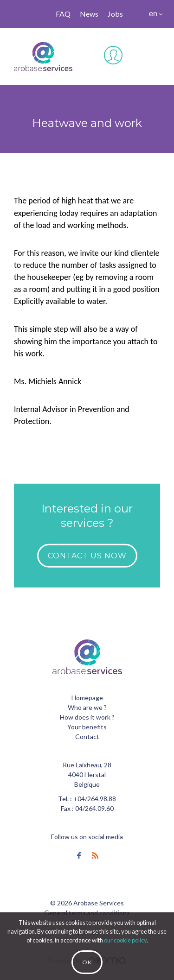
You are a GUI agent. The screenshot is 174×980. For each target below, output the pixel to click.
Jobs (115, 14)
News (89, 14)
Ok (87, 962)
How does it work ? (87, 717)
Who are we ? (87, 707)
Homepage (87, 698)
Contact (87, 737)
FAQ (63, 14)
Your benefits (87, 727)
